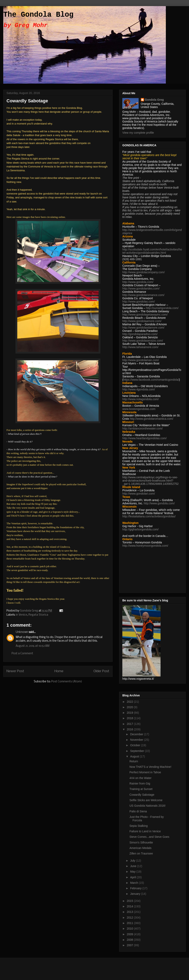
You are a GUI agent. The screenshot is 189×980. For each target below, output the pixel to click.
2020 (130, 707)
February (136, 888)
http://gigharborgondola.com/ (140, 529)
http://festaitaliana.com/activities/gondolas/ (149, 516)
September (137, 751)
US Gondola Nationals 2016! (147, 806)
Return (134, 761)
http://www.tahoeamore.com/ (140, 347)
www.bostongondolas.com (139, 409)
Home (59, 671)
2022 (130, 702)
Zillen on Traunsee (141, 853)
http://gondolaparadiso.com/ (140, 334)
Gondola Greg (154, 100)
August (135, 756)
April (133, 877)
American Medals (140, 848)
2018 (130, 718)
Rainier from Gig (140, 783)
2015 (130, 901)
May (133, 872)
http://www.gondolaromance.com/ (143, 295)
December (137, 734)
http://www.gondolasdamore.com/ (143, 328)
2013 (130, 912)
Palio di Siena (138, 811)
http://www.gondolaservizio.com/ (143, 341)
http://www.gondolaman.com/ (141, 360)
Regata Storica (38, 615)
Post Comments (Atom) (67, 682)
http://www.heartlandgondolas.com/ (144, 438)
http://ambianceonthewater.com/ (142, 428)
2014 (130, 906)
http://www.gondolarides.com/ (141, 288)
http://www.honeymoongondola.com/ (145, 546)
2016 (130, 729)
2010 (130, 929)
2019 (130, 713)
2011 (130, 923)
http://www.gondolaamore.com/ (142, 321)
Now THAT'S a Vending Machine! (150, 767)
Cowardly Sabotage (142, 795)
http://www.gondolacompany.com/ (143, 272)
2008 (130, 940)
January (136, 894)
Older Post (101, 671)
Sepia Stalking (139, 826)
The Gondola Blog (38, 15)
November (137, 740)
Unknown (22, 632)
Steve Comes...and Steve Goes (149, 837)
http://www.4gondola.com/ (139, 389)
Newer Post (15, 671)
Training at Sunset (141, 789)
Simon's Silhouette (141, 842)
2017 (130, 724)
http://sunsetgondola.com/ (162, 308)
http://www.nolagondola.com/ (141, 399)
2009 (130, 934)
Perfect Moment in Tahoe (145, 772)
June (134, 866)
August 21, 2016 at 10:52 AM (33, 646)
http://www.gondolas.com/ (139, 302)
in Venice (22, 615)
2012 (130, 918)
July (133, 861)
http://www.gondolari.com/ (139, 494)
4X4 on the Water (140, 778)
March (134, 883)
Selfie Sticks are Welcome (146, 800)
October (136, 745)
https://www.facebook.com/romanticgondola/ (151, 380)
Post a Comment (22, 654)
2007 (130, 945)
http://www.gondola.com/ (138, 282)
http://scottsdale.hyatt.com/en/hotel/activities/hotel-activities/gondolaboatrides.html (152, 251)
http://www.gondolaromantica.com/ (152, 419)
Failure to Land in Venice (145, 831)
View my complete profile (138, 133)
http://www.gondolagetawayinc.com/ (145, 315)
